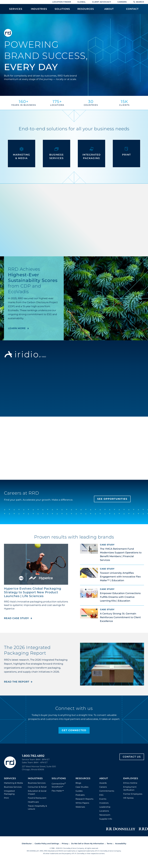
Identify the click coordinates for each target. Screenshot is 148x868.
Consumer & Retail (37, 787)
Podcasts (80, 795)
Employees (131, 779)
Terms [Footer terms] (110, 844)
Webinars (80, 807)
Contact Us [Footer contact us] (132, 757)
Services (10, 779)
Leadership (105, 807)
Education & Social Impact (37, 792)
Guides (79, 791)
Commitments (107, 791)
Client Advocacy (102, 2)
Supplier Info (106, 819)
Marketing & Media (13, 783)
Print (6, 798)
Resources (83, 779)
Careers (122, 2)
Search (139, 2)
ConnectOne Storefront (59, 785)
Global (82, 2)
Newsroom (105, 815)
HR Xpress (128, 798)
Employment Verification (130, 788)
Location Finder (62, 2)
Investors (104, 803)
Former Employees (133, 794)
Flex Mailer (58, 791)
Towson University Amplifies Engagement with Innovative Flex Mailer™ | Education (120, 577)
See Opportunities (112, 499)
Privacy (65, 844)
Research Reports (84, 799)
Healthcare (33, 802)
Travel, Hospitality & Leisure (37, 807)
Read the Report (17, 682)
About (104, 779)
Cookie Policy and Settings (47, 844)
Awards (103, 783)
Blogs (78, 783)
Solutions (59, 779)
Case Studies (82, 787)
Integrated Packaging (9, 792)
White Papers (82, 803)
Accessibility (121, 844)
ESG (101, 795)
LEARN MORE (17, 328)
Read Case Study (18, 618)
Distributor (27, 844)
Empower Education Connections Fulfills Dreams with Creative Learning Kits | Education (120, 597)
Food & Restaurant (37, 798)
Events (103, 799)
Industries (35, 779)
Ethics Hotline (130, 783)
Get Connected (74, 730)
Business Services (13, 787)
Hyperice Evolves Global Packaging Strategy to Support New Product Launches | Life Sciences (33, 592)
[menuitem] (16, 10)
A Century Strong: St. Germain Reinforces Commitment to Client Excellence (120, 617)
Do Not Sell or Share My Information (88, 844)
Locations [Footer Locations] (104, 811)
